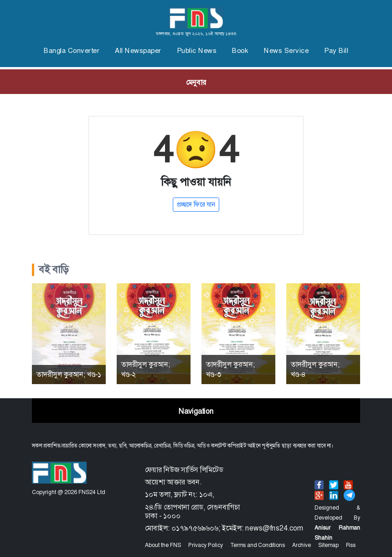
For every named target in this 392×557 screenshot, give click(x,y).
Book (240, 51)
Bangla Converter (72, 51)
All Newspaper (138, 51)
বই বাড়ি (54, 270)
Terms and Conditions (258, 545)
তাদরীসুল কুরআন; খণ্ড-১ (69, 374)
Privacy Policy (206, 545)
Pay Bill (336, 51)
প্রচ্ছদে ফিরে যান (196, 204)
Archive (302, 545)
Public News (197, 51)
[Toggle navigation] (196, 82)
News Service (286, 51)
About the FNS (163, 545)
